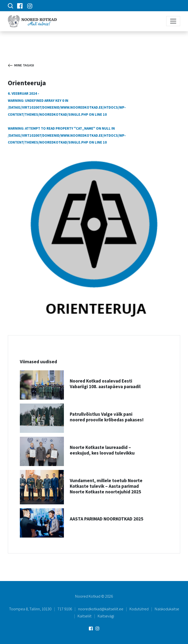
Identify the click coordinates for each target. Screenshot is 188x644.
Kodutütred (139, 609)
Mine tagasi (21, 65)
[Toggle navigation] (173, 21)
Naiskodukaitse (167, 609)
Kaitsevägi (106, 616)
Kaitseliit (85, 616)
